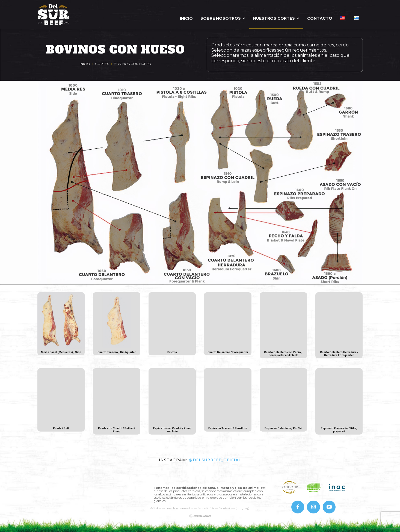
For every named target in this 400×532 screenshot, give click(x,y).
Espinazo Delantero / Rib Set (283, 430)
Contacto (320, 18)
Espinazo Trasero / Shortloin (228, 430)
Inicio (186, 18)
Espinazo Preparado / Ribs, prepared (339, 430)
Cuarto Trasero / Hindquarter (117, 354)
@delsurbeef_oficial (215, 460)
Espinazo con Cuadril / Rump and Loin (172, 430)
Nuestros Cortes (276, 18)
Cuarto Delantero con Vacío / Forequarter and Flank (283, 354)
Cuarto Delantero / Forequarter (228, 354)
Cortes (102, 64)
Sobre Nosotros (223, 18)
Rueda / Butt (61, 428)
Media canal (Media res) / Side (61, 354)
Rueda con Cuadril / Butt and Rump (116, 430)
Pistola (172, 352)
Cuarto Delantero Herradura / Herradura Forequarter (339, 354)
